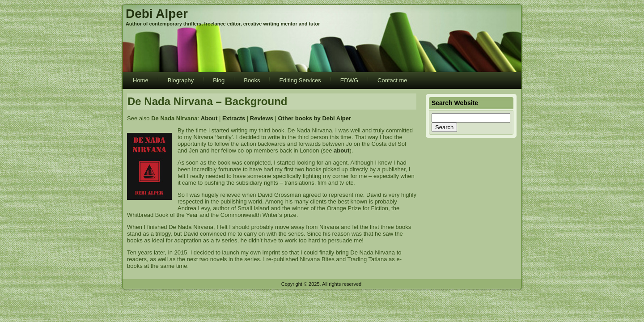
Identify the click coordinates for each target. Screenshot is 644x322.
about (341, 150)
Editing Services (300, 80)
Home (141, 80)
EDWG (349, 80)
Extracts (234, 118)
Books (252, 80)
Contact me (392, 80)
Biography (181, 80)
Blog (219, 80)
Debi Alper (157, 14)
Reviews (262, 118)
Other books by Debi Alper (315, 118)
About (209, 118)
